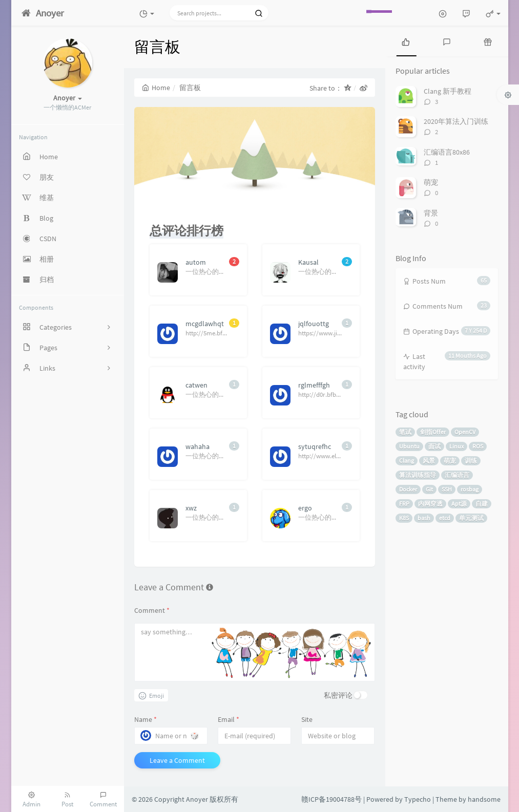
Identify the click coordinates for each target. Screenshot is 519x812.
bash (424, 518)
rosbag (470, 489)
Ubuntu (409, 446)
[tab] (406, 41)
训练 (471, 461)
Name (146, 719)
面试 (434, 446)
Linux (456, 446)
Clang (407, 461)
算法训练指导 (418, 475)
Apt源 (459, 504)
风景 (429, 461)
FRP (404, 504)
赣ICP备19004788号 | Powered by (353, 799)
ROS (478, 446)
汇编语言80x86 (447, 152)
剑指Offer (433, 432)
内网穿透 (430, 504)
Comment (152, 610)
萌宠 (431, 182)
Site (307, 719)
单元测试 (471, 518)
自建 (482, 504)
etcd (445, 518)
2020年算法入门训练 (456, 121)
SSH (447, 489)
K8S (404, 518)
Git (429, 489)
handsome (484, 799)
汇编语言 (457, 475)
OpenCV (465, 432)
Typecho (418, 799)
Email (229, 719)
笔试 (405, 432)
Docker (408, 489)
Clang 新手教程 (448, 91)
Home (156, 88)
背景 (431, 213)
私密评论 (338, 695)
